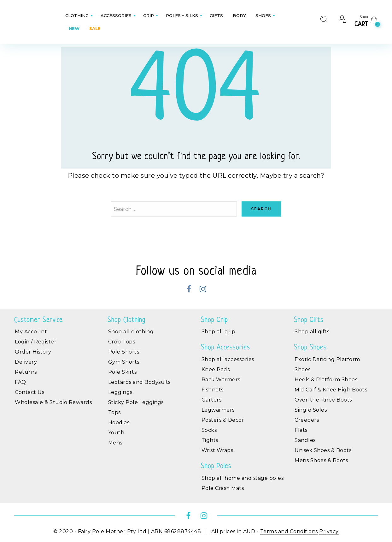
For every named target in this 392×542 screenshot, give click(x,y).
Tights (210, 440)
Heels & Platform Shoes (326, 380)
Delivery (26, 362)
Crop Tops (122, 342)
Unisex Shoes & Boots (323, 450)
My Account (31, 332)
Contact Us (29, 392)
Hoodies (119, 423)
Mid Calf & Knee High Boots (331, 390)
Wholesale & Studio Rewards (53, 402)
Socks (209, 430)
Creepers (307, 420)
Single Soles (311, 410)
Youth (116, 433)
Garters (212, 400)
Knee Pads (216, 369)
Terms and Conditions (289, 531)
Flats (301, 430)
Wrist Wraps (217, 450)
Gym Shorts (124, 362)
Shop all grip (219, 332)
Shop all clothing (131, 332)
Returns (26, 372)
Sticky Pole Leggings (136, 402)
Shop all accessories (228, 359)
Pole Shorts (124, 352)
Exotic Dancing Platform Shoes (327, 364)
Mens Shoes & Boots (321, 460)
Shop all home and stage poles (243, 478)
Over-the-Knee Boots (323, 400)
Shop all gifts (312, 332)
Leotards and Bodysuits (139, 382)
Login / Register (36, 342)
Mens (115, 443)
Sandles (305, 440)
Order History (33, 352)
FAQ (20, 382)
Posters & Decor (223, 420)
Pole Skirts (123, 372)
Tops (114, 412)
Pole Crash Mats (223, 488)
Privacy (329, 531)
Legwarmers (218, 410)
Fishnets (213, 390)
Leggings (120, 392)
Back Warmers (221, 380)
